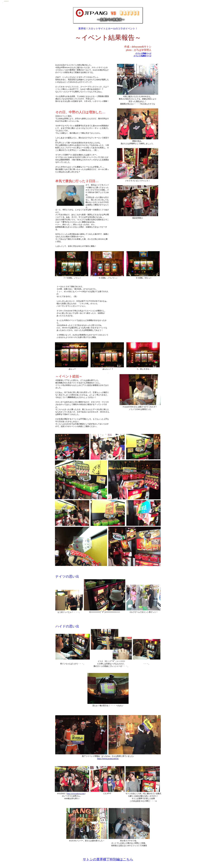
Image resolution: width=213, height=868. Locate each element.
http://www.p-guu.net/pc (108, 759)
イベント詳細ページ (143, 53)
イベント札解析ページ (142, 56)
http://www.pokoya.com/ (76, 794)
